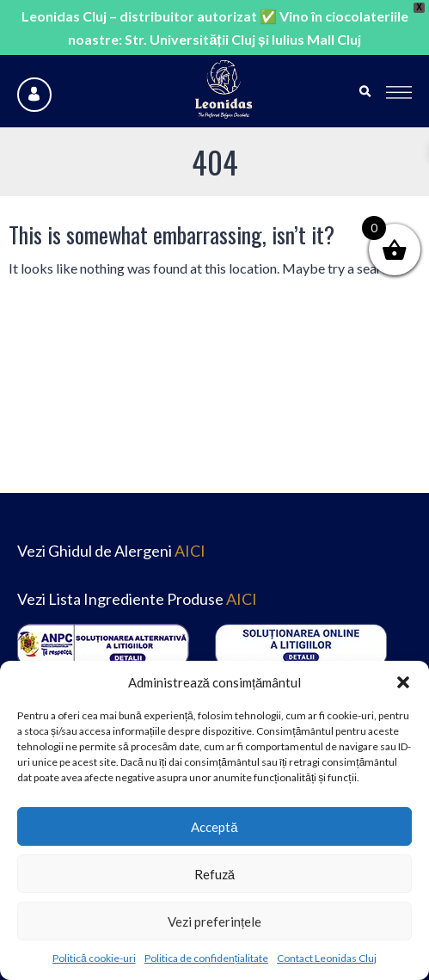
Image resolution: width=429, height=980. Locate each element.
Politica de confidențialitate (206, 958)
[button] (403, 682)
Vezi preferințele (214, 921)
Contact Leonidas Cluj (327, 958)
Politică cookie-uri (94, 958)
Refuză (214, 874)
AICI (190, 551)
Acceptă (214, 827)
